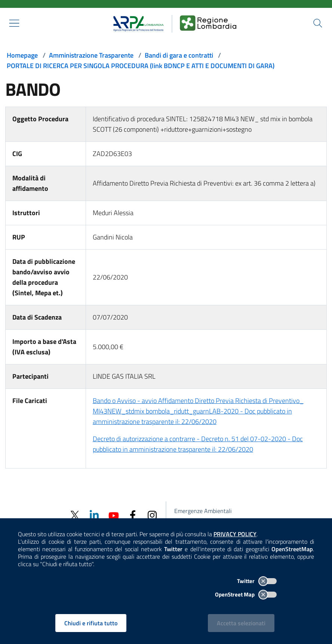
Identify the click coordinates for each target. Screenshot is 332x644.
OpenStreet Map (246, 594)
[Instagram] (152, 515)
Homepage (22, 55)
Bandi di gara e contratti (179, 55)
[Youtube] (113, 515)
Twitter (257, 581)
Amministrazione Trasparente (91, 55)
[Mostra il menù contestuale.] (14, 23)
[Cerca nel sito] (318, 23)
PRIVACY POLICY (235, 534)
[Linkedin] (94, 515)
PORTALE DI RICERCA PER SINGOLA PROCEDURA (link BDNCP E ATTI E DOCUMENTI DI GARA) (141, 66)
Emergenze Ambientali (203, 511)
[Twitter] (74, 515)
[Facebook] (133, 515)
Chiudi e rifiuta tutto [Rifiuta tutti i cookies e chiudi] (91, 623)
